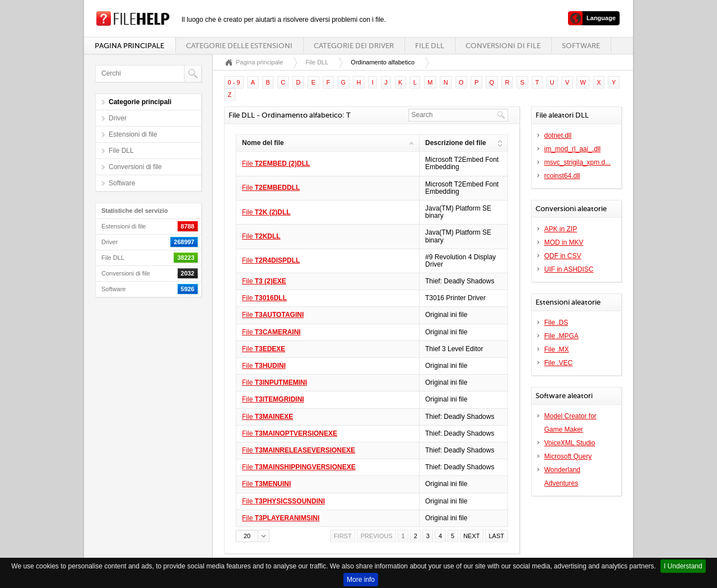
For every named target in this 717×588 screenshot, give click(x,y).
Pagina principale (129, 46)
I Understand (683, 566)
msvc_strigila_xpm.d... (578, 162)
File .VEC (559, 363)
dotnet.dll (558, 136)
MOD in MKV (564, 242)
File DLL (430, 46)
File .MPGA (562, 336)
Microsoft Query (568, 456)
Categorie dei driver (354, 46)
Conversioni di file (503, 46)
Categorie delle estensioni (239, 46)
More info (361, 580)
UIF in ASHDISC (569, 269)
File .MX (557, 349)
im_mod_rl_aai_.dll (573, 149)
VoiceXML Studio (570, 443)
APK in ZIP (561, 229)
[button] (253, 536)
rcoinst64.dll (562, 176)
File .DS (557, 323)
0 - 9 (234, 82)
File (276, 164)
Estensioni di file (133, 134)
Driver (118, 118)
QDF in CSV (563, 256)
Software (581, 46)
